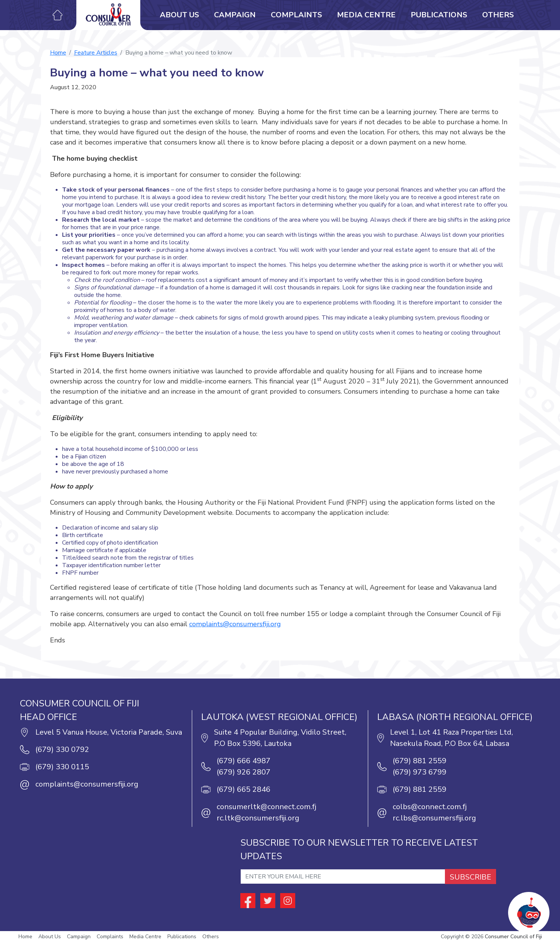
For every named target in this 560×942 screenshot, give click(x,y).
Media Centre (366, 15)
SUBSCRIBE (470, 877)
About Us (179, 15)
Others (498, 15)
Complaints (296, 15)
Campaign (235, 15)
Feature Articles (96, 53)
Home (58, 53)
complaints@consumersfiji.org (235, 624)
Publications (439, 15)
